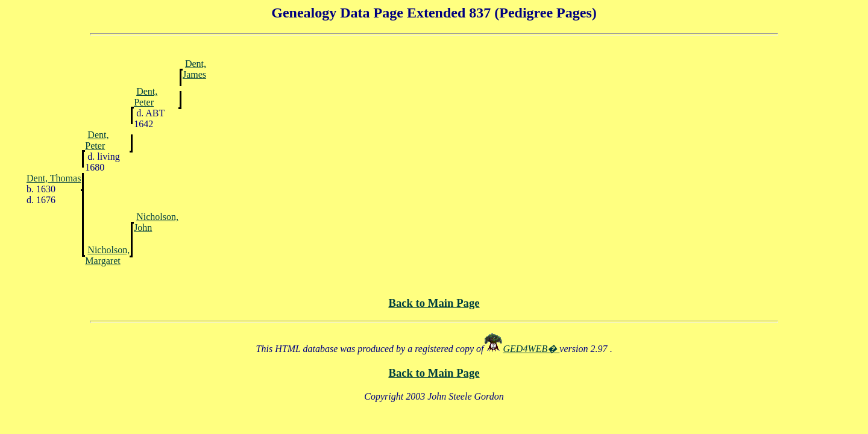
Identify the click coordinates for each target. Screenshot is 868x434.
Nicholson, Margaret (107, 255)
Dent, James (194, 69)
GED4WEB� (532, 349)
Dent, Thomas (54, 178)
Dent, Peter (146, 97)
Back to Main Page (434, 303)
